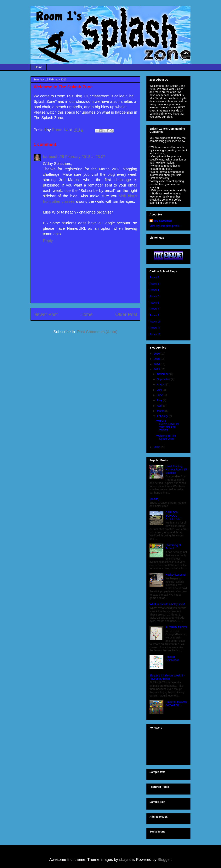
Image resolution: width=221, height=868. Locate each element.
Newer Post (46, 314)
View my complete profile (164, 226)
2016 (157, 354)
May (160, 400)
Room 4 (154, 290)
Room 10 (155, 322)
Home (39, 67)
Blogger (164, 860)
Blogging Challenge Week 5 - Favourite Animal (167, 677)
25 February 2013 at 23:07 (82, 157)
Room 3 (154, 284)
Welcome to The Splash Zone (166, 437)
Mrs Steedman (163, 221)
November (163, 374)
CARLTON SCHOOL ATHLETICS (173, 516)
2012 (157, 447)
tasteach (51, 157)
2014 (157, 364)
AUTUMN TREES (176, 627)
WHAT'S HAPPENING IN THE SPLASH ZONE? (167, 426)
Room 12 (155, 334)
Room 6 (154, 303)
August (161, 384)
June (160, 395)
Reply (48, 241)
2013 (157, 369)
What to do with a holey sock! (167, 604)
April (160, 406)
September (164, 379)
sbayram (127, 860)
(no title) (154, 499)
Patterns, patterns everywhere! (176, 703)
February (163, 416)
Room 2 (154, 277)
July (160, 390)
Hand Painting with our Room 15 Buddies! (176, 469)
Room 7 (154, 309)
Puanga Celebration (173, 658)
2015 (157, 359)
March (161, 411)
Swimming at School (173, 547)
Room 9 (154, 315)
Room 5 (154, 296)
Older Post (126, 314)
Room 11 (155, 328)
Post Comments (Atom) (97, 332)
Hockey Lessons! (176, 575)
